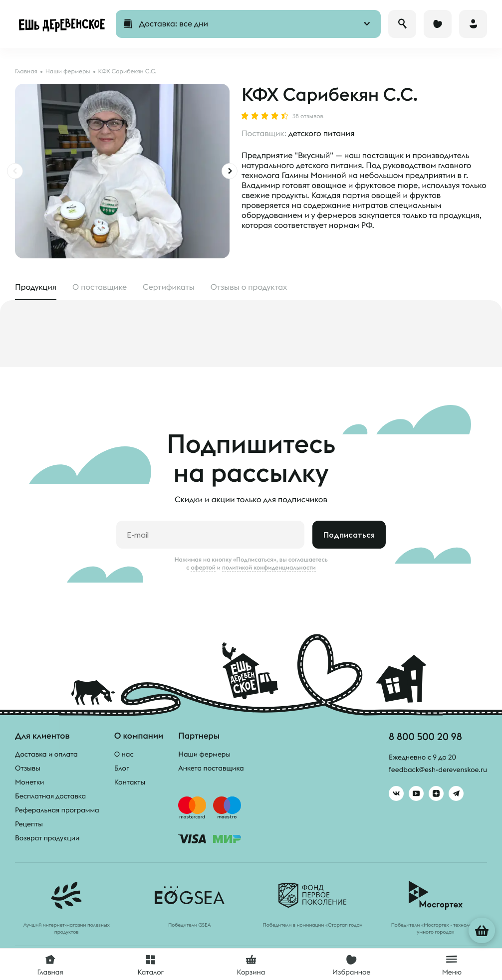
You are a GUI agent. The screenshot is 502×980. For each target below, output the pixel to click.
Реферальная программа (57, 810)
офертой (203, 568)
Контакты (130, 782)
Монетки (29, 782)
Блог (122, 768)
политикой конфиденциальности (269, 568)
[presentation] (15, 171)
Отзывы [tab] (249, 287)
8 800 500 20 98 (425, 736)
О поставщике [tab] (100, 287)
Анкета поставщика (211, 768)
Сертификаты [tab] (169, 287)
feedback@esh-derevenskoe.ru (438, 770)
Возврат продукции (47, 838)
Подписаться (349, 535)
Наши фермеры (204, 754)
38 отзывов (308, 117)
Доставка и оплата (46, 754)
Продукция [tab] (36, 287)
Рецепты (29, 824)
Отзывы (28, 768)
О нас (124, 754)
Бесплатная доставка (50, 796)
